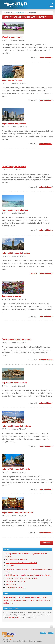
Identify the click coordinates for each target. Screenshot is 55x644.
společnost (47, 600)
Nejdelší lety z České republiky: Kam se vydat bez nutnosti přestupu (28, 575)
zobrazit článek (45, 57)
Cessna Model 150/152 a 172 (15, 588)
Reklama (43, 633)
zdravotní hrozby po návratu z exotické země (24, 600)
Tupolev (44, 597)
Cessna (5, 597)
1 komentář (33, 273)
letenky (39, 597)
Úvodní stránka (19, 13)
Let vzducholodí (11, 585)
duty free (10, 603)
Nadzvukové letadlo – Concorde (16, 560)
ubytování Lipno (14, 617)
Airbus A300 (10, 566)
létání (41, 600)
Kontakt (51, 633)
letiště (5, 603)
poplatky (6, 600)
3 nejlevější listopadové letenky (16, 581)
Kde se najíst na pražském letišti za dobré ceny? (22, 578)
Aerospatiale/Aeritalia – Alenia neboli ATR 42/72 (21, 563)
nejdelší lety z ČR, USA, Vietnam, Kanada (22, 597)
